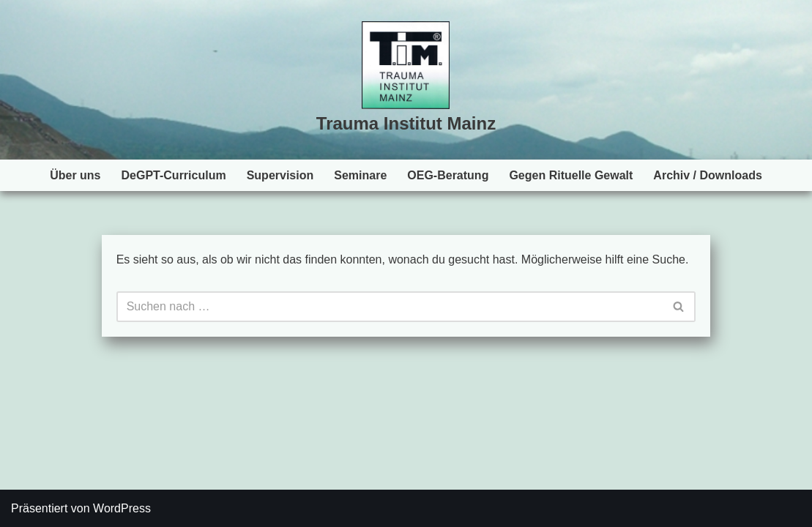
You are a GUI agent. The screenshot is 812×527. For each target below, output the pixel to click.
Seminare (360, 175)
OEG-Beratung (448, 175)
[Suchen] (390, 307)
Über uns (75, 175)
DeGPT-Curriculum (174, 175)
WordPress (122, 508)
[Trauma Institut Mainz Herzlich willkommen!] (406, 80)
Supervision (280, 175)
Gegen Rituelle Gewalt (571, 175)
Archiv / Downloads (707, 175)
